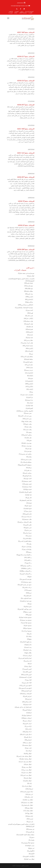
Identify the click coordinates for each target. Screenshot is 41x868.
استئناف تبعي (27, 721)
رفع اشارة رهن (27, 549)
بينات (29, 389)
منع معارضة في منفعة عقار (26, 273)
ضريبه (29, 348)
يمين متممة (28, 413)
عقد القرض (30, 832)
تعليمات (30, 13)
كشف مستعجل (27, 481)
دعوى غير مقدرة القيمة (25, 585)
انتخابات (30, 403)
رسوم (29, 552)
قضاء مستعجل (27, 487)
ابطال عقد (28, 764)
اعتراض (28, 699)
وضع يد (29, 432)
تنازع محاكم (28, 607)
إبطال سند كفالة (29, 859)
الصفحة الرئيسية (29, 12)
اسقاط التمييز (27, 710)
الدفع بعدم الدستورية (25, 688)
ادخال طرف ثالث (26, 734)
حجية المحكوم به (26, 598)
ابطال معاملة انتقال (26, 759)
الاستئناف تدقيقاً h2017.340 (26, 32)
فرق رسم (28, 511)
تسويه (30, 378)
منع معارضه (29, 286)
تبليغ (29, 639)
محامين (28, 299)
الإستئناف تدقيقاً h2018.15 (26, 225)
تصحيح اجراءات (27, 631)
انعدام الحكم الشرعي (25, 658)
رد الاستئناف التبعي (26, 574)
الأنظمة (11, 12)
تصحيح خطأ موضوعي (28, 843)
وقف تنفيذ (28, 427)
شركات (28, 351)
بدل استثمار (29, 400)
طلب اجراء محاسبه (27, 343)
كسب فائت (29, 316)
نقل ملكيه (28, 438)
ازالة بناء (28, 729)
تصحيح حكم (28, 626)
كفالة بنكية (31, 276)
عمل (29, 332)
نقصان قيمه (29, 283)
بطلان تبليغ (28, 653)
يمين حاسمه (27, 419)
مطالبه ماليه (29, 291)
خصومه (28, 590)
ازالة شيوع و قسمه (27, 792)
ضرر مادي (28, 530)
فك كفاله (30, 327)
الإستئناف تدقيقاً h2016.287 (26, 177)
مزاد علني (29, 294)
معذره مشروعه (26, 459)
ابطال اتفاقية (27, 781)
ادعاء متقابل (27, 732)
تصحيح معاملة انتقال (25, 617)
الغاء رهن (28, 680)
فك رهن (29, 498)
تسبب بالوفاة (30, 846)
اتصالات (29, 751)
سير (31, 354)
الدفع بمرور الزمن (26, 685)
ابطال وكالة (28, 754)
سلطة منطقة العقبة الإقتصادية (25, 835)
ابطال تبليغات (28, 811)
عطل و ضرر (29, 340)
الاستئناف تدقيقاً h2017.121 (26, 153)
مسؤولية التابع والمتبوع (25, 465)
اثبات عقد (28, 748)
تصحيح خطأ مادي (26, 623)
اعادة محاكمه (27, 702)
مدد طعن (28, 470)
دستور (22, 12)
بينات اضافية (27, 650)
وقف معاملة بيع (27, 421)
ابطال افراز (28, 778)
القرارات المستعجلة (25, 677)
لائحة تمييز (29, 310)
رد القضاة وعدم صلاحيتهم (24, 555)
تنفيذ (30, 604)
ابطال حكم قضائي (27, 805)
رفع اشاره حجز (27, 547)
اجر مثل (29, 794)
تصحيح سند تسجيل (26, 620)
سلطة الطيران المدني (25, 541)
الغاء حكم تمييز (27, 683)
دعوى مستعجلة (26, 582)
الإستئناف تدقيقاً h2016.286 (26, 249)
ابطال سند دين (27, 770)
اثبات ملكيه (29, 797)
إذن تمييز (30, 822)
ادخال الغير (28, 737)
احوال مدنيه (27, 743)
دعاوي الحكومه (28, 362)
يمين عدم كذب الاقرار (25, 416)
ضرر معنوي (28, 528)
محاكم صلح (29, 302)
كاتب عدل (28, 318)
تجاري (28, 384)
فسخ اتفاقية (28, 508)
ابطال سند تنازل (27, 773)
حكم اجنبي (29, 365)
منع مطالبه (29, 288)
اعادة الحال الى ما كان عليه (23, 707)
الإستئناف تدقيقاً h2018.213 (26, 81)
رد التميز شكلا (26, 568)
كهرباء (30, 313)
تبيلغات (29, 636)
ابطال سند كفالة (28, 800)
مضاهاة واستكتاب (26, 462)
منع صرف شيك (27, 446)
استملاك (29, 789)
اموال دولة (28, 666)
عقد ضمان (29, 338)
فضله (29, 503)
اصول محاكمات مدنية (24, 411)
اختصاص (28, 740)
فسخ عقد (29, 329)
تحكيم (28, 381)
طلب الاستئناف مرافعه (25, 522)
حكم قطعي (28, 596)
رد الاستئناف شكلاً (26, 571)
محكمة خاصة (27, 473)
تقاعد (29, 376)
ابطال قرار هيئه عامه (25, 762)
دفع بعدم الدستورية (26, 579)
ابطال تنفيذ (29, 808)
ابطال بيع (29, 813)
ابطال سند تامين (26, 775)
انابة (30, 664)
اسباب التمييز (27, 724)
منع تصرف (28, 451)
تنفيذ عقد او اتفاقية (26, 601)
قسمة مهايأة (27, 489)
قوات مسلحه (28, 321)
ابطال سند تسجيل (27, 802)
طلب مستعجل (27, 519)
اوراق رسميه (27, 655)
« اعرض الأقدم (30, 268)
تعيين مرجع (27, 612)
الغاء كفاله (29, 406)
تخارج (29, 634)
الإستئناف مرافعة (26, 694)
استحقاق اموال (27, 715)
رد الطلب (28, 557)
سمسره (29, 536)
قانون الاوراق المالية (25, 492)
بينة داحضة (28, 647)
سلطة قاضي (27, 538)
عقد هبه (30, 335)
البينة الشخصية (27, 691)
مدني (29, 297)
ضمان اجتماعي (28, 346)
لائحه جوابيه (28, 478)
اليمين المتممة (27, 669)
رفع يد (29, 544)
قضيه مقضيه (27, 484)
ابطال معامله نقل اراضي (24, 756)
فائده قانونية (27, 514)
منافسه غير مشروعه (25, 454)
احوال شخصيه (27, 745)
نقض (29, 440)
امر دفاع (31, 848)
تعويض (29, 615)
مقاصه (29, 457)
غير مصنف (30, 829)
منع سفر (28, 449)
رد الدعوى (28, 563)
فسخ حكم (28, 506)
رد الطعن (28, 560)
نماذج (16, 13)
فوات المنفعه (29, 324)
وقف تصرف (27, 430)
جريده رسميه (29, 370)
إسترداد (30, 819)
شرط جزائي (27, 533)
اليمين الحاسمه (26, 675)
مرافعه (29, 468)
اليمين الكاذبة (27, 672)
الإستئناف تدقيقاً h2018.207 (26, 105)
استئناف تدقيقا (27, 718)
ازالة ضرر (28, 726)
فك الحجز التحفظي (26, 500)
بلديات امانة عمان (26, 395)
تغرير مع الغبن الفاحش (25, 609)
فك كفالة (28, 495)
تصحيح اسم (27, 628)
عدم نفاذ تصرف (27, 517)
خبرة (29, 593)
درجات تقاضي (27, 587)
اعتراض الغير (27, 696)
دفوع (29, 577)
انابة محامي (28, 661)
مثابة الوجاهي (27, 476)
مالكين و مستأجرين (25, 305)
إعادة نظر (29, 816)
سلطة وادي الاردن (27, 357)
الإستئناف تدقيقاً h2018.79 (26, 201)
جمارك (30, 367)
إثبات (29, 783)
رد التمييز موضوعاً (26, 566)
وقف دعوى (27, 424)
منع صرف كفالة (27, 443)
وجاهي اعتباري (27, 435)
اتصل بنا (11, 13)
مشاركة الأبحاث (23, 13)
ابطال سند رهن (27, 767)
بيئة (31, 392)
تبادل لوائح (28, 645)
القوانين (16, 12)
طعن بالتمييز (27, 525)
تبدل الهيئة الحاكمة (26, 642)
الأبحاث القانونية (28, 856)
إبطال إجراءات (27, 786)
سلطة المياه (29, 359)
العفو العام (29, 408)
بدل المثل (30, 397)
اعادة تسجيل (27, 704)
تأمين (29, 386)
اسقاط (29, 713)
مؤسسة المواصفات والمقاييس (24, 308)
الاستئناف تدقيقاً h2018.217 (26, 57)
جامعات (28, 373)
